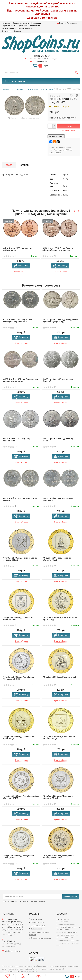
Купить (69, 126)
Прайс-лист (23, 26)
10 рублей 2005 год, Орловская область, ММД (18, 618)
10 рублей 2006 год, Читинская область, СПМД (58, 797)
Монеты (58, 153)
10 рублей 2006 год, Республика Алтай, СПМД (19, 857)
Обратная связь (9, 26)
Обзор (9, 165)
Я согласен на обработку (24, 901)
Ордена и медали (38, 925)
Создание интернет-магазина (14, 972)
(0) (10, 256)
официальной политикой (67, 932)
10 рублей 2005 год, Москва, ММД (59, 677)
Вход (60, 23)
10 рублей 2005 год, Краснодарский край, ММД (60, 618)
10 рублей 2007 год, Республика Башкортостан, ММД (58, 857)
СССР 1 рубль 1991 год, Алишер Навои (58, 440)
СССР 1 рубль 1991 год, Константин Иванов (20, 499)
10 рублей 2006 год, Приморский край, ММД (19, 738)
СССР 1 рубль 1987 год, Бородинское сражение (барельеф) (61, 321)
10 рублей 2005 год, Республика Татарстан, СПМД (19, 678)
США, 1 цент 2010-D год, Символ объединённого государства (58, 249)
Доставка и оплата (21, 23)
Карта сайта (35, 26)
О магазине (7, 31)
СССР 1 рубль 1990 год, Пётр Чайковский (17, 440)
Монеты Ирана (65, 147)
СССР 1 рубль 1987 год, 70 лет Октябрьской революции (18, 321)
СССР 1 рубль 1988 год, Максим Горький (58, 380)
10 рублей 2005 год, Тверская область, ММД (57, 559)
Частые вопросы (9, 28)
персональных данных (36, 901)
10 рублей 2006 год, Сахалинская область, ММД (59, 738)
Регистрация (72, 23)
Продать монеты (26, 28)
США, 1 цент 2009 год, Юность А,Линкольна (18, 249)
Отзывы (17, 31)
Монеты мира (37, 919)
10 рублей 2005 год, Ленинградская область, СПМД (20, 559)
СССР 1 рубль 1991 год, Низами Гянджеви (58, 499)
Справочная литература (41, 938)
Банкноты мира (37, 922)
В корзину (23, 266)
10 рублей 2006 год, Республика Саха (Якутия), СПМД (21, 797)
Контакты (6, 23)
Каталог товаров (15, 81)
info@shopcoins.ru (41, 61)
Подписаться (71, 897)
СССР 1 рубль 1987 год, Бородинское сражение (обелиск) (21, 380)
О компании (36, 23)
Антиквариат (36, 929)
